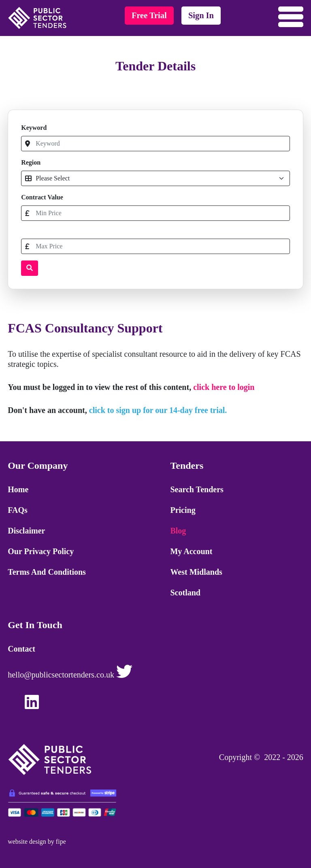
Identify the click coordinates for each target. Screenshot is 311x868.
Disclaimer (26, 531)
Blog (178, 531)
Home (18, 489)
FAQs (18, 510)
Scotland (185, 593)
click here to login (224, 387)
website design (27, 842)
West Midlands (196, 572)
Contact (21, 649)
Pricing (183, 510)
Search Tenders (197, 489)
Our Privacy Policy (41, 551)
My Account (191, 551)
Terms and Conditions (47, 572)
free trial (149, 15)
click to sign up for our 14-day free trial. (158, 410)
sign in (201, 15)
